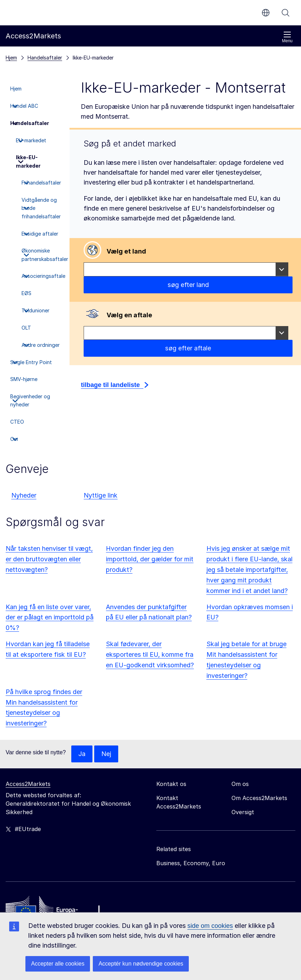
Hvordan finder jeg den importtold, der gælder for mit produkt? (150, 559)
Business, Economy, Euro (191, 863)
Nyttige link (101, 495)
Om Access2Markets (259, 798)
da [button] (266, 13)
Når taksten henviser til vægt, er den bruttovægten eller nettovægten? (49, 559)
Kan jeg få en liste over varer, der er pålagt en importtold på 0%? (50, 617)
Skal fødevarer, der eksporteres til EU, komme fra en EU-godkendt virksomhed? (150, 654)
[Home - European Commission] (57, 910)
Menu (287, 37)
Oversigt (243, 812)
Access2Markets (28, 784)
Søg (285, 13)
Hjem (11, 58)
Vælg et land (126, 251)
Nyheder (24, 495)
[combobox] (186, 269)
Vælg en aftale (129, 315)
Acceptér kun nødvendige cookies (141, 964)
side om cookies (210, 926)
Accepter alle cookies (58, 964)
